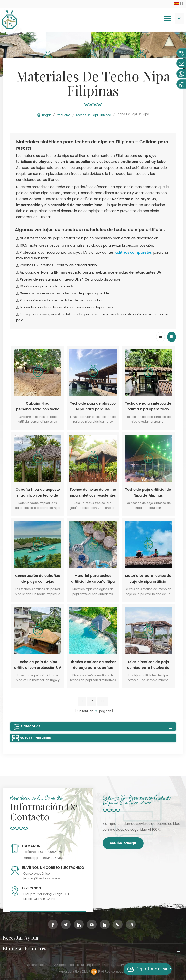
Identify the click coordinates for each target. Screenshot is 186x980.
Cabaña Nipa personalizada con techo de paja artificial (38, 406)
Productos (63, 115)
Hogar (44, 115)
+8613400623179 (50, 852)
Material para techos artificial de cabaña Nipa (93, 579)
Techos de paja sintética (93, 115)
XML (85, 972)
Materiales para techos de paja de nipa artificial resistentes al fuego (148, 579)
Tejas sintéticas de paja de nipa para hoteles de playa (148, 665)
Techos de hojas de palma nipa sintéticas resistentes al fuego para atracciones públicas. (93, 493)
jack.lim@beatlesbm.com (42, 879)
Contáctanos (121, 843)
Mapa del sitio (69, 972)
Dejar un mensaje (148, 969)
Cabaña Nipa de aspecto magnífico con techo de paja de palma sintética (38, 493)
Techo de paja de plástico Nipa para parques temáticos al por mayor (93, 406)
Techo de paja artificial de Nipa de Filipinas (148, 493)
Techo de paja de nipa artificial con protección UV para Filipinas (38, 665)
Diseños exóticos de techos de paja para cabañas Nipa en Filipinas (93, 665)
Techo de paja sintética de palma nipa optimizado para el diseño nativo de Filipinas (148, 406)
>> (103, 701)
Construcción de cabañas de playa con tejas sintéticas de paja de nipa (38, 579)
